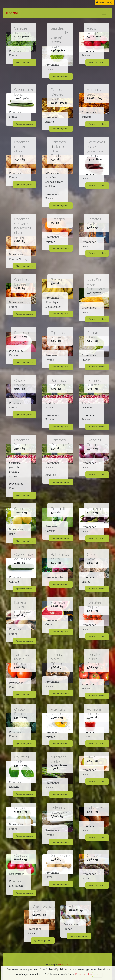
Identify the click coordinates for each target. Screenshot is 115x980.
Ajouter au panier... (24, 62)
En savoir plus (84, 974)
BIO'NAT (12, 13)
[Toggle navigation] (104, 13)
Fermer (97, 974)
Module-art (64, 965)
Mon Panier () (104, 2)
